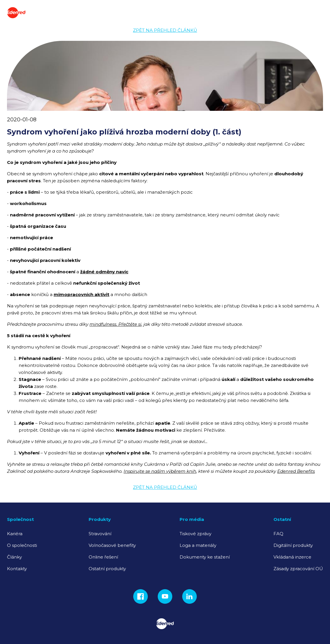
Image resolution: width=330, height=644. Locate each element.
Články (14, 557)
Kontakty (17, 569)
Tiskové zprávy (195, 534)
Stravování (100, 534)
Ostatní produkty (107, 569)
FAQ (278, 534)
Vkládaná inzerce (292, 557)
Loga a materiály (198, 545)
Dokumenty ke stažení (205, 557)
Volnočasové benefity (112, 545)
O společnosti (22, 545)
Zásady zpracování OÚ (298, 569)
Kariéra (15, 534)
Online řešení (103, 557)
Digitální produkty (293, 545)
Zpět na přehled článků (165, 30)
